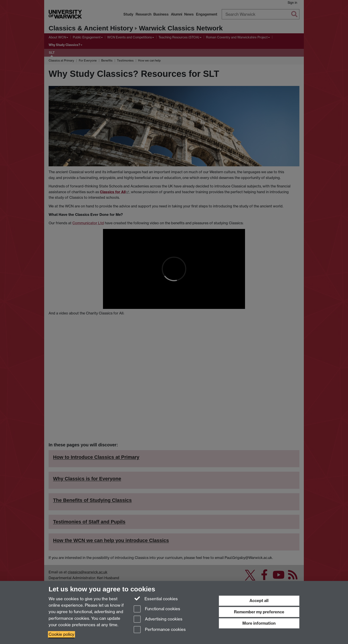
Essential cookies (156, 598)
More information (259, 623)
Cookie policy (61, 634)
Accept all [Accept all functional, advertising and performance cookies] (259, 601)
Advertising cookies (158, 619)
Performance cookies (160, 630)
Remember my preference (259, 612)
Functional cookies (157, 609)
